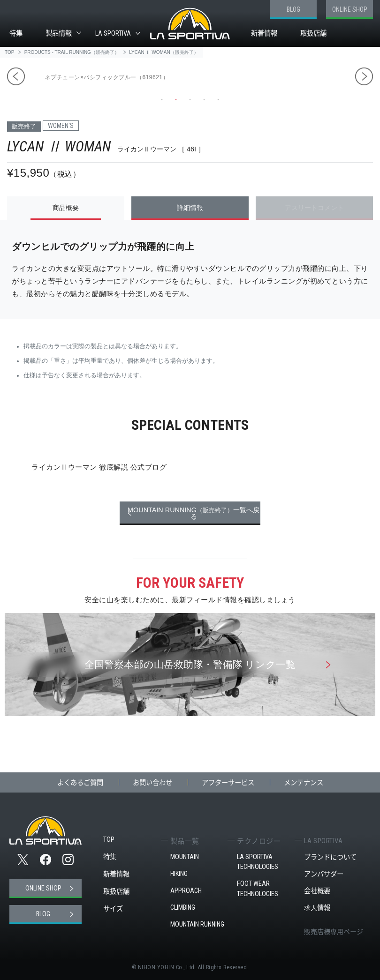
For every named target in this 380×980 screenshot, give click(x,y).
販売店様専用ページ (334, 931)
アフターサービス (228, 782)
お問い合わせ (152, 782)
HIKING (179, 874)
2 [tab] (176, 99)
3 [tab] (190, 99)
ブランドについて (330, 857)
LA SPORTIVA (113, 34)
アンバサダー (324, 874)
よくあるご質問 (80, 782)
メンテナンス (304, 782)
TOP (109, 840)
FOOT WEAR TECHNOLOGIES (258, 889)
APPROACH (186, 891)
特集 (16, 33)
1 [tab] (162, 99)
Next (364, 76)
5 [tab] (218, 99)
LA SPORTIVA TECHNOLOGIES (258, 862)
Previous (16, 76)
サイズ (113, 909)
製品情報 (59, 33)
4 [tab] (204, 99)
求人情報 (317, 908)
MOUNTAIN (185, 857)
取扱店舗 (313, 33)
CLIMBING (183, 908)
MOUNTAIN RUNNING (197, 924)
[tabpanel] (276, 71)
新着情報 (264, 33)
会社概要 (317, 891)
